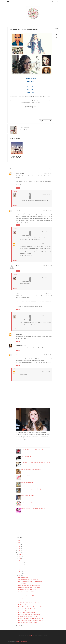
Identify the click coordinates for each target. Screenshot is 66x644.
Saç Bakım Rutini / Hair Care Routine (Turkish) (29, 603)
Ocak (20, 576)
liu (17, 354)
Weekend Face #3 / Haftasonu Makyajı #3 (28, 617)
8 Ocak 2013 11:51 (47, 194)
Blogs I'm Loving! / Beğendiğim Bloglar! (17, 157)
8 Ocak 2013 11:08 (48, 265)
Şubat (20, 574)
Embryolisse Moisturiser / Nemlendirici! (27, 589)
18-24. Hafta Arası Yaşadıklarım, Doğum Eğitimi (32, 489)
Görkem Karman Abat (22, 642)
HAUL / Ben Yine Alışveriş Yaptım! (26, 591)
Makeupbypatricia (21, 345)
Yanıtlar (16, 191)
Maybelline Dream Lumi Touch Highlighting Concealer (31, 618)
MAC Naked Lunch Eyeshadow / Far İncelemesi (29, 615)
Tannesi (18, 210)
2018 (19, 543)
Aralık (20, 554)
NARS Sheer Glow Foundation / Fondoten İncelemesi (31, 581)
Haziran (21, 566)
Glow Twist (19, 334)
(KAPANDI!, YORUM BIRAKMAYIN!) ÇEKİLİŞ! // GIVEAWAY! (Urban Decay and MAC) (36, 463)
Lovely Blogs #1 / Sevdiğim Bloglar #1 (27, 613)
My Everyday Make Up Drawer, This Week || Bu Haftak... (31, 620)
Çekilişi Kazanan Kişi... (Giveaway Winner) (28, 622)
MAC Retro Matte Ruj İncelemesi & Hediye (31, 469)
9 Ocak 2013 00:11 (48, 345)
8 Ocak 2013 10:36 (48, 173)
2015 (19, 549)
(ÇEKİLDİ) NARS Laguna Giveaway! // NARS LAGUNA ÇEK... (32, 599)
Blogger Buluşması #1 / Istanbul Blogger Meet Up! (30, 607)
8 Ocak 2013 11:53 (47, 316)
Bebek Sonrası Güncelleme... (28, 495)
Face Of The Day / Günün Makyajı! (26, 595)
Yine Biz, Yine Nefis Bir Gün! (25, 597)
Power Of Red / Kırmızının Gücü (26, 611)
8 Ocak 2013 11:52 (47, 231)
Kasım (20, 556)
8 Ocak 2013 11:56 (47, 244)
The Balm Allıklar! (22, 583)
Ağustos (21, 562)
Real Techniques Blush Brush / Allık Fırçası (28, 579)
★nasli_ (18, 265)
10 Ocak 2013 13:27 (46, 372)
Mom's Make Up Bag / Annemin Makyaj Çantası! (29, 585)
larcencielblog (20, 173)
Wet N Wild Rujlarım (26, 456)
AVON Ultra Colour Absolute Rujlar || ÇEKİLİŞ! (32, 450)
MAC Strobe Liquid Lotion (24, 577)
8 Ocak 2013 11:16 (48, 293)
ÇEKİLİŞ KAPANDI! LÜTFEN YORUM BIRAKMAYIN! (34, 508)
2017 (19, 545)
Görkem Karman (24, 198)
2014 (19, 551)
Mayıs (20, 568)
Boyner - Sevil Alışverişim (27, 482)
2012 (19, 625)
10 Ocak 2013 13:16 (47, 354)
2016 (19, 547)
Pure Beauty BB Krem (26, 476)
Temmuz (21, 564)
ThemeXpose (55, 642)
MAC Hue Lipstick (23, 605)
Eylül (20, 560)
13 (56, 37)
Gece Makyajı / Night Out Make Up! (27, 609)
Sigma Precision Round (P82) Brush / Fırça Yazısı (29, 587)
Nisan (20, 570)
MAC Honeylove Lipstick (24, 593)
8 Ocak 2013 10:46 (48, 210)
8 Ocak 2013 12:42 (48, 334)
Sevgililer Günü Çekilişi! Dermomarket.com (31, 502)
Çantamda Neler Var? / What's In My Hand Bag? (29, 601)
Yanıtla (18, 188)
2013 (19, 552)
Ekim (20, 558)
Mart (20, 572)
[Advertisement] (23, 524)
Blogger (31, 635)
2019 (19, 541)
